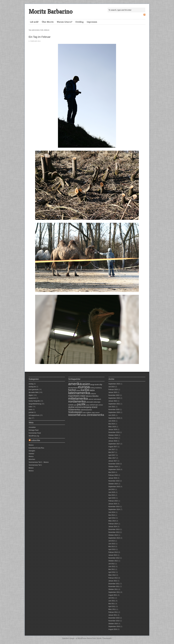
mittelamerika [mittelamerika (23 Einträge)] (78, 398)
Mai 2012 (112, 569)
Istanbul (31, 454)
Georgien (32, 451)
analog (31, 384)
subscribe (36, 440)
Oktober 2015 (113, 484)
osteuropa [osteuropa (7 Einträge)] (97, 402)
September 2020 (114, 412)
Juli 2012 (112, 564)
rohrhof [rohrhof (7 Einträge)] (92, 405)
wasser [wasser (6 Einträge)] (98, 413)
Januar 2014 (113, 527)
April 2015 (112, 498)
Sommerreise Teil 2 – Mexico (39, 462)
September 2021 (114, 404)
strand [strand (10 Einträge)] (94, 407)
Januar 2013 (113, 555)
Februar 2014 (113, 524)
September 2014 (114, 509)
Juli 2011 (112, 598)
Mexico (31, 445)
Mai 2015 (112, 495)
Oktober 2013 (113, 535)
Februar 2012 (113, 578)
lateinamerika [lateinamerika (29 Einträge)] (79, 393)
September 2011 (114, 592)
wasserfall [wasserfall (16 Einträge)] (74, 415)
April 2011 (112, 606)
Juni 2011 (112, 601)
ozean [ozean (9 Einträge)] (71, 405)
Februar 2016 (113, 475)
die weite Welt (33, 392)
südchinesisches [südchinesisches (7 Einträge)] (86, 410)
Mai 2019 (112, 424)
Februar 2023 (113, 390)
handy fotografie (34, 401)
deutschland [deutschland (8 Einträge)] (73, 388)
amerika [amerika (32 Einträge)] (75, 384)
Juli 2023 (112, 387)
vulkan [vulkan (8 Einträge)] (89, 412)
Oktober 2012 (113, 561)
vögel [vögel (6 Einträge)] (93, 413)
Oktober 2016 (113, 467)
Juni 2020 (112, 415)
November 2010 (114, 621)
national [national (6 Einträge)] (91, 399)
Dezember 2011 (114, 584)
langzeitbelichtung (35, 404)
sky (30, 418)
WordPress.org (34, 436)
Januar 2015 (113, 504)
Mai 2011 (112, 604)
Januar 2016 (113, 478)
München (32, 459)
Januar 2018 (113, 441)
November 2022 (114, 395)
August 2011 (113, 595)
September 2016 (114, 469)
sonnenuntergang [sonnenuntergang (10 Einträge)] (83, 407)
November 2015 (114, 481)
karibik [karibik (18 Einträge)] (85, 390)
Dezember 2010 (114, 618)
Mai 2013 (112, 547)
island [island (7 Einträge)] (78, 390)
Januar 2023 (113, 392)
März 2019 (112, 427)
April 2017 (112, 455)
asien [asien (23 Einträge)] (86, 384)
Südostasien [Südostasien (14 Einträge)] (75, 412)
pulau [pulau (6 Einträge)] (88, 405)
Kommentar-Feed (35, 433)
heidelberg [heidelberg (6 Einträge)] (98, 388)
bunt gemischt (34, 390)
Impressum (92, 22)
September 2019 (114, 418)
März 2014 (112, 521)
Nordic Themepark (104, 638)
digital (31, 395)
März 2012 (112, 575)
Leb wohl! (34, 22)
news (30, 410)
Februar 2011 (113, 612)
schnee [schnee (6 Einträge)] (101, 405)
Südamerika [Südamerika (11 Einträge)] (74, 410)
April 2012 (112, 572)
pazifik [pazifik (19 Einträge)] (81, 404)
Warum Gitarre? (65, 22)
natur (30, 407)
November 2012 (114, 558)
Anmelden (32, 427)
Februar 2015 (113, 501)
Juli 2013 (112, 541)
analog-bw (32, 387)
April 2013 (112, 549)
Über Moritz (48, 22)
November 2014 (114, 507)
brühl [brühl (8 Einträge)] (97, 385)
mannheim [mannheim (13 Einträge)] (74, 396)
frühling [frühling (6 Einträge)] (93, 388)
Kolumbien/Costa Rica (36, 448)
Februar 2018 (113, 438)
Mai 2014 (112, 515)
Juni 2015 (112, 492)
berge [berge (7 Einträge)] (93, 385)
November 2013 (114, 532)
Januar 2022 (113, 401)
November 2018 (114, 432)
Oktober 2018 (113, 435)
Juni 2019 (112, 421)
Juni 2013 (112, 544)
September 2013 (114, 538)
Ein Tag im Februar (40, 37)
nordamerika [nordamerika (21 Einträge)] (77, 401)
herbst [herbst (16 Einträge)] (72, 390)
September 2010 (114, 626)
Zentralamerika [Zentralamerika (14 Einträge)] (95, 415)
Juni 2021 (112, 407)
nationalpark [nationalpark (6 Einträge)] (97, 399)
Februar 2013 (113, 552)
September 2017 (114, 444)
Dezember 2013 (114, 529)
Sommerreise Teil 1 (35, 465)
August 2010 (113, 629)
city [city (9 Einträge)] (101, 384)
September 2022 (114, 398)
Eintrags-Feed (34, 430)
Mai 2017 (112, 452)
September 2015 (114, 487)
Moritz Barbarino (51, 11)
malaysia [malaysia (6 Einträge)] (93, 394)
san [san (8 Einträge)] (97, 405)
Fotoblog (79, 22)
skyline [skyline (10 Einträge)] (71, 407)
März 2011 (112, 609)
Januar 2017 (113, 461)
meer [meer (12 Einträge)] (83, 396)
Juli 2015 (112, 489)
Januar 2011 (113, 615)
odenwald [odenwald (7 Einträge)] (89, 402)
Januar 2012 (113, 581)
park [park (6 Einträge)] (75, 405)
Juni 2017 (112, 449)
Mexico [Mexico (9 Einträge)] (89, 396)
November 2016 (114, 464)
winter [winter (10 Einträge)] (84, 415)
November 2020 (114, 410)
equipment (32, 398)
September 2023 (114, 384)
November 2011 (114, 587)
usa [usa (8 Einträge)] (84, 412)
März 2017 (112, 458)
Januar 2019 (113, 430)
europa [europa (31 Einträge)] (84, 387)
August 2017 (113, 447)
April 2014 (112, 518)
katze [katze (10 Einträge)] (92, 390)
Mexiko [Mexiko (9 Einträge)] (95, 396)
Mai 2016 (112, 472)
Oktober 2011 (113, 589)
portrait (31, 412)
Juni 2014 (112, 512)
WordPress (82, 638)
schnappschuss (34, 415)
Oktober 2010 (113, 624)
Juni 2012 (112, 567)
